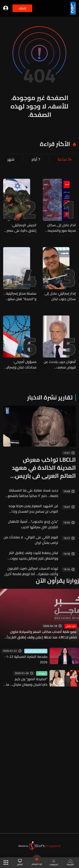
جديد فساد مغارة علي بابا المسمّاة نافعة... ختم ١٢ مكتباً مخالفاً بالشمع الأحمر (33, 493)
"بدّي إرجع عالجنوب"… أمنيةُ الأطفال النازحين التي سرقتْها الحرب (33, 524)
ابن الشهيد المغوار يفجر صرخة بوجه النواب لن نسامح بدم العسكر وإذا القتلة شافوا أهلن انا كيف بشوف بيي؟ (31, 509)
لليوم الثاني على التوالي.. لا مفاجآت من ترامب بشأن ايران (31, 540)
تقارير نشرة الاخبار (50, 397)
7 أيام (36, 159)
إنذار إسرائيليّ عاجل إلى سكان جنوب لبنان (60, 296)
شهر (11, 159)
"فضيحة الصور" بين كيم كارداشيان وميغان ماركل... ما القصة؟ (27, 682)
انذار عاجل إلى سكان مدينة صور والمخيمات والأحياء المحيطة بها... (60, 228)
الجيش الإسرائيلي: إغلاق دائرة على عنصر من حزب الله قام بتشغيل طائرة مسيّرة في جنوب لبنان (22, 228)
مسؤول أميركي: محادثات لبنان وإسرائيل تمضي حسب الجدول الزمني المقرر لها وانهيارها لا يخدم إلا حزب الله (20, 364)
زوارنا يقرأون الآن (57, 581)
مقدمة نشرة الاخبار (36, 651)
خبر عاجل (71, 626)
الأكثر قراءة (55, 144)
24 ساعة (65, 159)
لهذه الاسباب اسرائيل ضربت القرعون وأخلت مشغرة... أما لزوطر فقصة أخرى (31, 571)
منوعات (42, 673)
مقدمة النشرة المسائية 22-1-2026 (26, 659)
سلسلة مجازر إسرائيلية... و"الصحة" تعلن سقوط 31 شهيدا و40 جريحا (20, 296)
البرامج (20, 863)
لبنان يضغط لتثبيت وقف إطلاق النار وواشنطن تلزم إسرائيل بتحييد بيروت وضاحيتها (34, 555)
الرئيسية (70, 863)
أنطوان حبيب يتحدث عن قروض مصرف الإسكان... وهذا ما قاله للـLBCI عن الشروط (59, 364)
